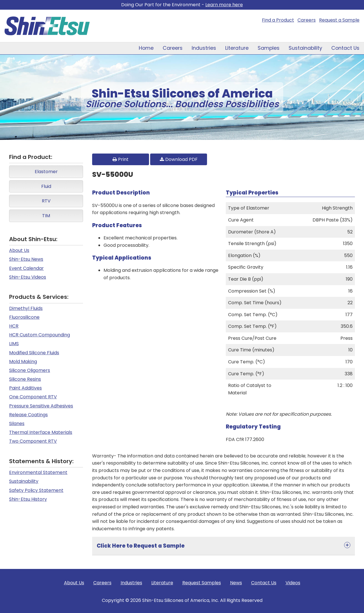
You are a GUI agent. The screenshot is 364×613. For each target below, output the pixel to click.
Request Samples (202, 583)
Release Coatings (28, 415)
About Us (19, 250)
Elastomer (46, 172)
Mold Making (23, 362)
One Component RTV (33, 397)
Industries (204, 48)
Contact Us (345, 48)
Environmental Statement (38, 472)
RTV (46, 201)
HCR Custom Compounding (40, 335)
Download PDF (179, 159)
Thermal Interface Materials (41, 432)
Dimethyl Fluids (26, 308)
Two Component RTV (33, 441)
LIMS (14, 344)
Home (146, 48)
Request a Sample (339, 20)
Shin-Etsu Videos (28, 277)
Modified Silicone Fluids (34, 353)
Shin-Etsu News (26, 259)
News (236, 583)
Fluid (46, 186)
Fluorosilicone (24, 317)
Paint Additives (25, 388)
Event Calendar (26, 268)
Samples (269, 48)
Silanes (17, 423)
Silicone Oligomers (30, 370)
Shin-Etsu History (28, 499)
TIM (46, 216)
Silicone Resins (25, 379)
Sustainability (305, 48)
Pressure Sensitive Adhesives (41, 406)
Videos (293, 583)
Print (121, 159)
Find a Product (278, 20)
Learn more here (224, 5)
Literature (237, 48)
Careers (307, 20)
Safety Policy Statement (36, 490)
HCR (14, 326)
